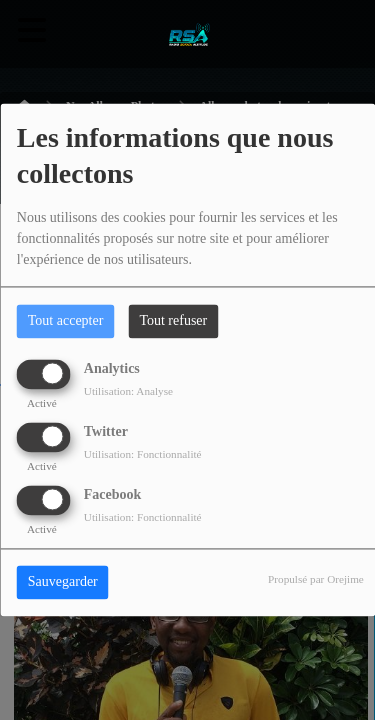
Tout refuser (173, 321)
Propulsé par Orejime (316, 580)
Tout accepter (66, 321)
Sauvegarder (63, 582)
